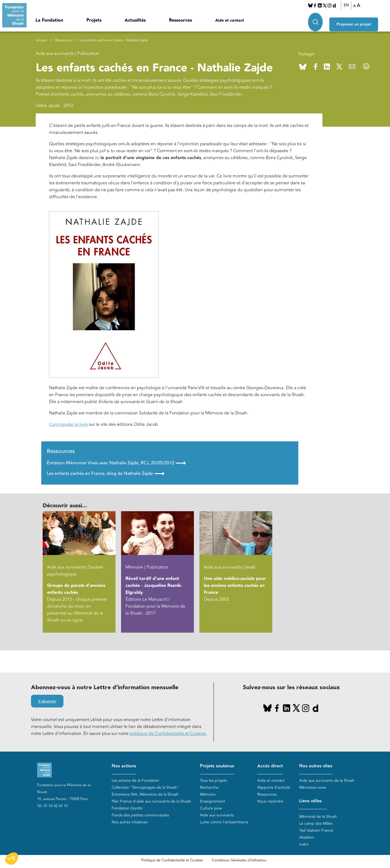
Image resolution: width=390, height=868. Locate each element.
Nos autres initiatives (130, 822)
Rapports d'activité (274, 788)
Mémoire (208, 795)
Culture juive (211, 809)
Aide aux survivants (217, 815)
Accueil (41, 40)
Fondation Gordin (127, 809)
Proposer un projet (361, 20)
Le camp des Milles (316, 824)
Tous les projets (213, 781)
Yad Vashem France (316, 831)
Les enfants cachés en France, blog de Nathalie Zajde (106, 474)
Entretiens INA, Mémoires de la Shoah (145, 795)
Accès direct (270, 766)
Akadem (306, 838)
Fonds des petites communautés (140, 815)
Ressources (180, 20)
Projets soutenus (217, 766)
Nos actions (124, 766)
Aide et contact (230, 21)
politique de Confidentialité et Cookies (168, 734)
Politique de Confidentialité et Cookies (172, 861)
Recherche (209, 788)
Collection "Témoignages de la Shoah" (145, 788)
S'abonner (47, 702)
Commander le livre (68, 424)
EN (350, 5)
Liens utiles (310, 801)
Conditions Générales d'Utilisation (239, 861)
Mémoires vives (313, 788)
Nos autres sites (316, 766)
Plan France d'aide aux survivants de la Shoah (151, 802)
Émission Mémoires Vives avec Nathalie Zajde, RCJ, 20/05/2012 (116, 463)
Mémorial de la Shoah (318, 817)
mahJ (304, 845)
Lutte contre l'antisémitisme (224, 822)
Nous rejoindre (270, 802)
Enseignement (213, 802)
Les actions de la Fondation (135, 781)
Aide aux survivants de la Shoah (327, 781)
